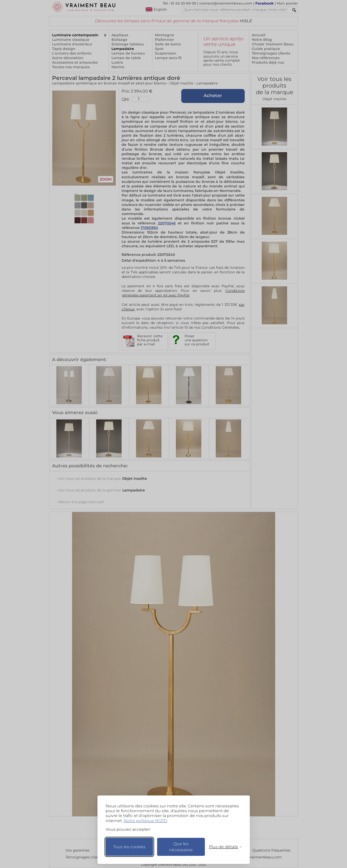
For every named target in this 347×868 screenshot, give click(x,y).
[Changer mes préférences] (223, 847)
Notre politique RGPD (145, 821)
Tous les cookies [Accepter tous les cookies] (129, 847)
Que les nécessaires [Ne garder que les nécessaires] (181, 847)
